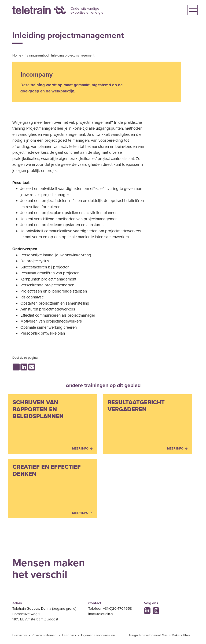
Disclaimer (20, 635)
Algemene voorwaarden (98, 635)
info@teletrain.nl (101, 614)
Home (17, 55)
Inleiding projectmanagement (73, 55)
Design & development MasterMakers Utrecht (161, 635)
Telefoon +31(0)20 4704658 (110, 609)
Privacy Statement (45, 635)
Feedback (69, 635)
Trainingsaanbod (36, 55)
